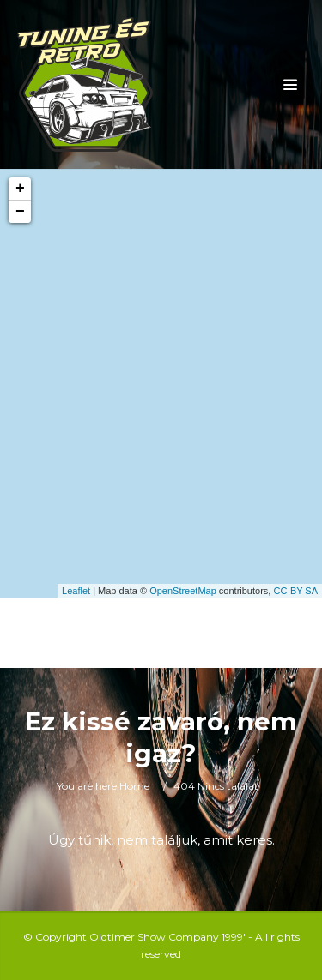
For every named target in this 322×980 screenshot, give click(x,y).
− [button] (20, 212)
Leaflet (76, 591)
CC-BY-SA (295, 591)
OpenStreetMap (183, 591)
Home (134, 786)
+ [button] (20, 189)
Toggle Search (100, 633)
